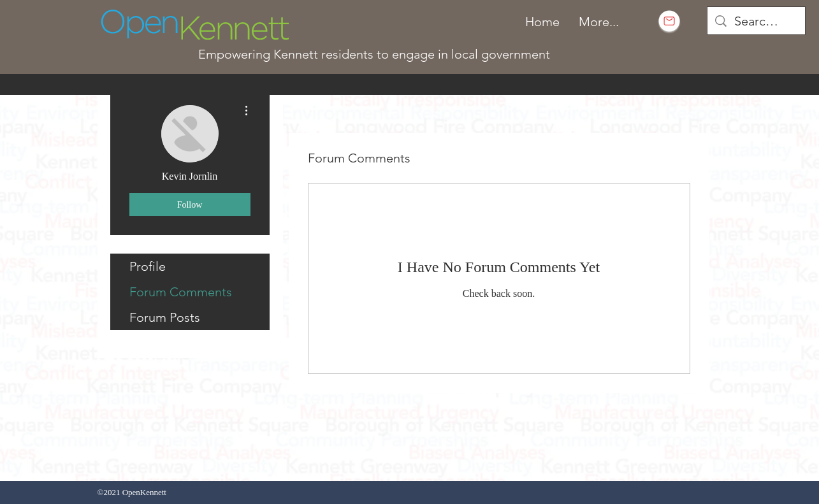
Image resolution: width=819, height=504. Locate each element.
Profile (148, 266)
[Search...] (756, 21)
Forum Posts (165, 317)
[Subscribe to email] (669, 21)
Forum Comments (181, 292)
